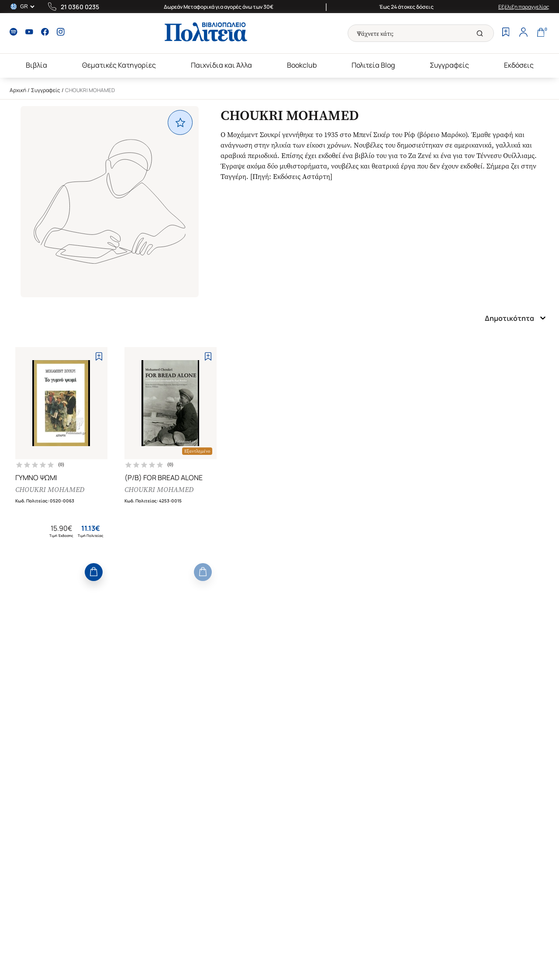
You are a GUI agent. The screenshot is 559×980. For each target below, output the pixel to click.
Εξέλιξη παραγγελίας (524, 7)
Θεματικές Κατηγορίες (119, 65)
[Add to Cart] (94, 572)
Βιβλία (36, 65)
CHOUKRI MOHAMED (50, 490)
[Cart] (541, 33)
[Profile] (523, 33)
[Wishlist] (506, 33)
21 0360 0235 (80, 7)
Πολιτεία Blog (373, 65)
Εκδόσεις (519, 65)
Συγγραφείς (449, 65)
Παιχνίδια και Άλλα (221, 65)
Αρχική (18, 90)
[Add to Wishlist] (99, 356)
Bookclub (302, 65)
